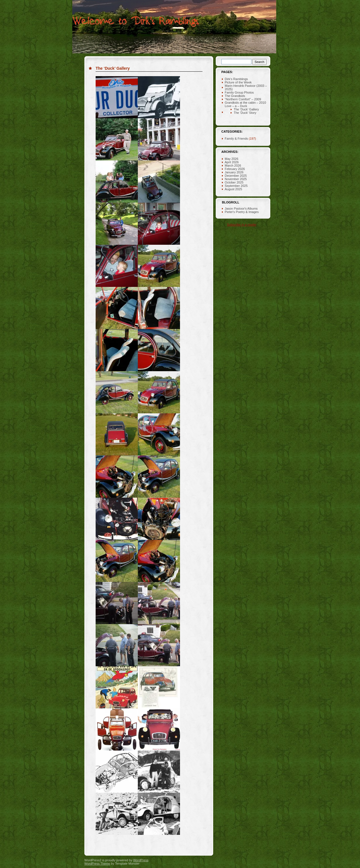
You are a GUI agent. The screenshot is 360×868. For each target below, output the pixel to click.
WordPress (141, 860)
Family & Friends (236, 139)
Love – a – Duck (236, 106)
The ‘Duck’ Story (245, 113)
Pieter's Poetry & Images (242, 212)
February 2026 (235, 169)
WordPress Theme (97, 864)
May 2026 (231, 159)
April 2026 (232, 162)
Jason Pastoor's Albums (241, 208)
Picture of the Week (238, 82)
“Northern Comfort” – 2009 (243, 99)
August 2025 (233, 189)
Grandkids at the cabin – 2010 (245, 103)
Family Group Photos (239, 92)
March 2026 (233, 166)
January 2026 (234, 172)
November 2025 (236, 179)
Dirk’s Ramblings (236, 79)
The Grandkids (235, 96)
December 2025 (236, 176)
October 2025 (234, 182)
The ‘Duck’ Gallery (113, 68)
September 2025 (236, 186)
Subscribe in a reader (242, 225)
